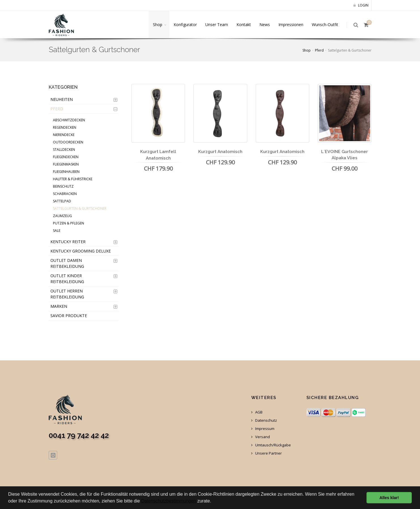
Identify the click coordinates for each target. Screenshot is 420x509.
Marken (59, 306)
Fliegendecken (66, 157)
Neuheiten (62, 99)
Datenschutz (264, 420)
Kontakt (244, 25)
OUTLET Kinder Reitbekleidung (67, 279)
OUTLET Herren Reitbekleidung (67, 294)
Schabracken (65, 194)
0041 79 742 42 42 (79, 435)
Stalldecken (64, 149)
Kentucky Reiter (68, 242)
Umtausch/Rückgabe (271, 445)
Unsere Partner (267, 453)
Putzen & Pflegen (69, 223)
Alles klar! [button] (389, 498)
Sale (57, 231)
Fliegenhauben (66, 172)
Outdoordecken (68, 142)
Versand (261, 437)
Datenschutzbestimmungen (169, 501)
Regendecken (65, 127)
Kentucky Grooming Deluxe (81, 251)
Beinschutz (63, 186)
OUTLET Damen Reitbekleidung (67, 263)
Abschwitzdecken (69, 120)
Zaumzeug (62, 216)
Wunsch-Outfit (325, 25)
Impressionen (291, 25)
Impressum (263, 429)
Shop (158, 25)
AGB (257, 412)
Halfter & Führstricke (73, 179)
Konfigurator (185, 25)
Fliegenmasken (66, 164)
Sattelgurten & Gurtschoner (80, 208)
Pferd (319, 50)
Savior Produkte (69, 316)
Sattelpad (62, 201)
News (265, 25)
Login (361, 5)
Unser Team (217, 25)
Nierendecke (64, 135)
